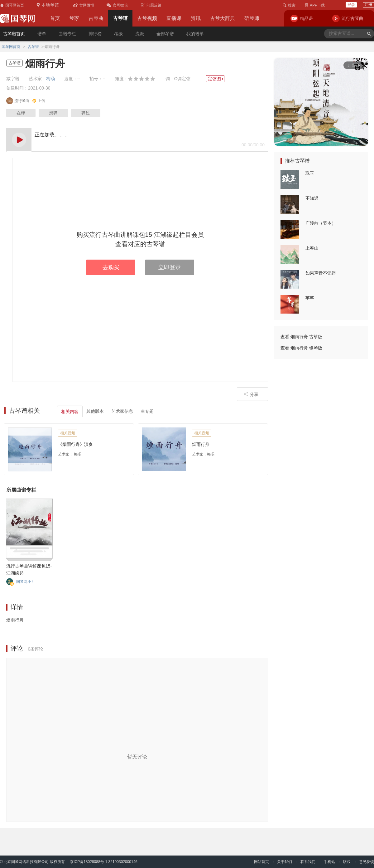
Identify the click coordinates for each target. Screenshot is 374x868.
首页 (55, 18)
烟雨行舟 (201, 444)
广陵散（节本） (321, 223)
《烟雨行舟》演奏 (75, 444)
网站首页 (261, 862)
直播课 (174, 18)
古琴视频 (147, 18)
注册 (368, 5)
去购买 (111, 267)
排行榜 (95, 34)
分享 (251, 394)
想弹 (53, 113)
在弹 (21, 113)
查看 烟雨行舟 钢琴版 (301, 348)
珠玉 (310, 173)
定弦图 (216, 79)
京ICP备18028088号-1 (89, 862)
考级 (118, 34)
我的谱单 (195, 34)
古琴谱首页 (14, 34)
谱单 (42, 34)
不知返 (312, 198)
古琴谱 (120, 18)
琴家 (74, 18)
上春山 (312, 248)
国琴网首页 (11, 47)
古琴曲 (96, 18)
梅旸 (50, 79)
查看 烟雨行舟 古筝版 (301, 337)
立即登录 (170, 267)
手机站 (329, 862)
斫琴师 (252, 18)
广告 (354, 65)
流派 (140, 34)
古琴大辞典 (223, 18)
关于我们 (285, 862)
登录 (351, 5)
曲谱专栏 (67, 34)
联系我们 (308, 862)
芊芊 (310, 298)
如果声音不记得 (321, 273)
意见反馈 (367, 862)
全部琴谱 (165, 34)
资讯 (196, 18)
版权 (347, 862)
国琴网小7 (25, 582)
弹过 (86, 113)
